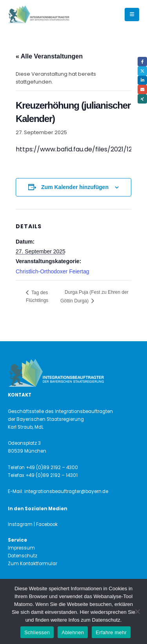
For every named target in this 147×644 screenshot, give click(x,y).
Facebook (142, 62)
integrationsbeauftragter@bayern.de (66, 491)
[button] (132, 15)
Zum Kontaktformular (33, 564)
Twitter (142, 71)
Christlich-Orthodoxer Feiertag (53, 271)
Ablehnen (73, 632)
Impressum (21, 548)
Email (142, 89)
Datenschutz (23, 556)
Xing (142, 99)
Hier (84, 612)
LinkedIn (142, 80)
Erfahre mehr (111, 632)
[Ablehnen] (137, 611)
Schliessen (37, 632)
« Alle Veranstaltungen (49, 56)
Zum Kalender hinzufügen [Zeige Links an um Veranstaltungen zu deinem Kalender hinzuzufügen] (75, 187)
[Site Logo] (52, 15)
